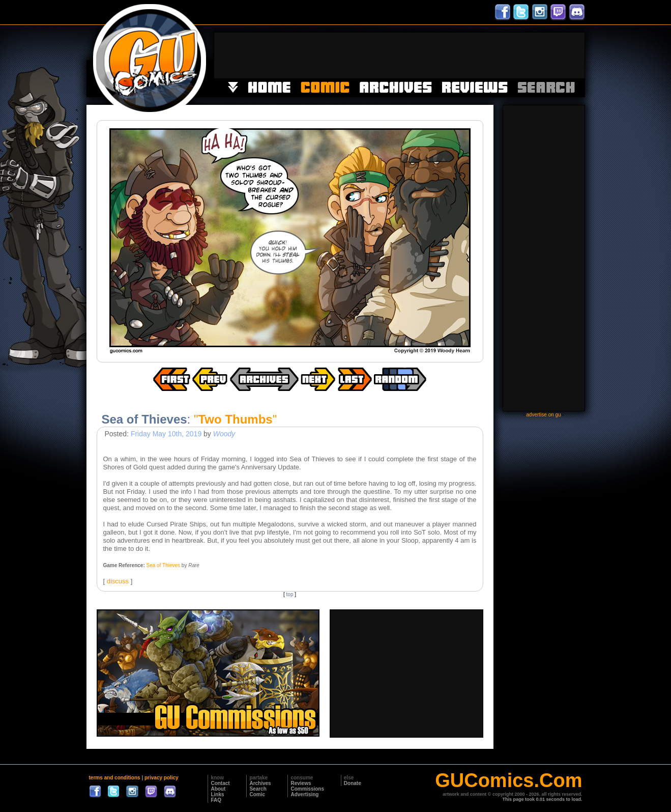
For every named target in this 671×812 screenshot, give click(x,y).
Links (217, 794)
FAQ (216, 800)
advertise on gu (543, 415)
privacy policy (162, 778)
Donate (353, 783)
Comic (257, 794)
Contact (220, 783)
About (218, 789)
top (290, 594)
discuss (118, 581)
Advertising (304, 794)
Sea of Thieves (164, 565)
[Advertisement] (399, 55)
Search (258, 789)
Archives (260, 783)
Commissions (307, 789)
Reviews (301, 783)
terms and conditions (115, 778)
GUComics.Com (508, 780)
